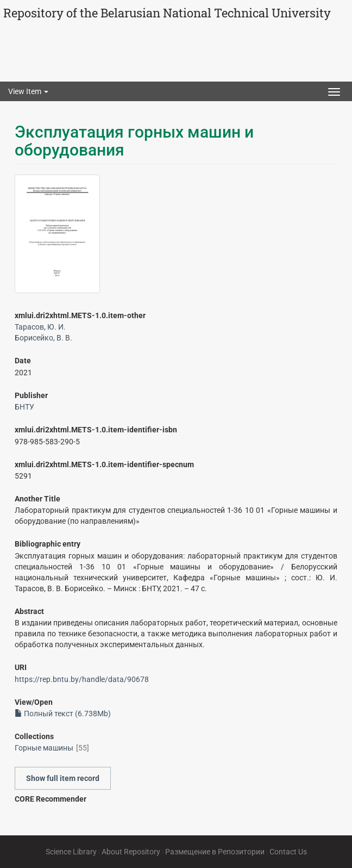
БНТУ (24, 407)
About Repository (131, 852)
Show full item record (63, 778)
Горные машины (44, 748)
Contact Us (288, 852)
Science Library (71, 852)
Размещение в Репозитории (215, 852)
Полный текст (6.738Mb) (63, 714)
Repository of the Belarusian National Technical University (167, 13)
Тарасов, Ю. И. (40, 327)
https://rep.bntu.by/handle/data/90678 (82, 679)
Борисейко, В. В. (43, 338)
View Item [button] (28, 91)
